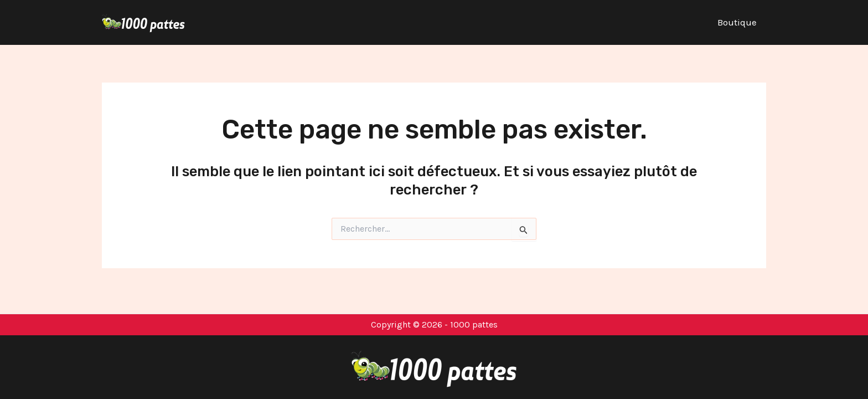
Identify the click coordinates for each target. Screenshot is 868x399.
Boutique (737, 22)
